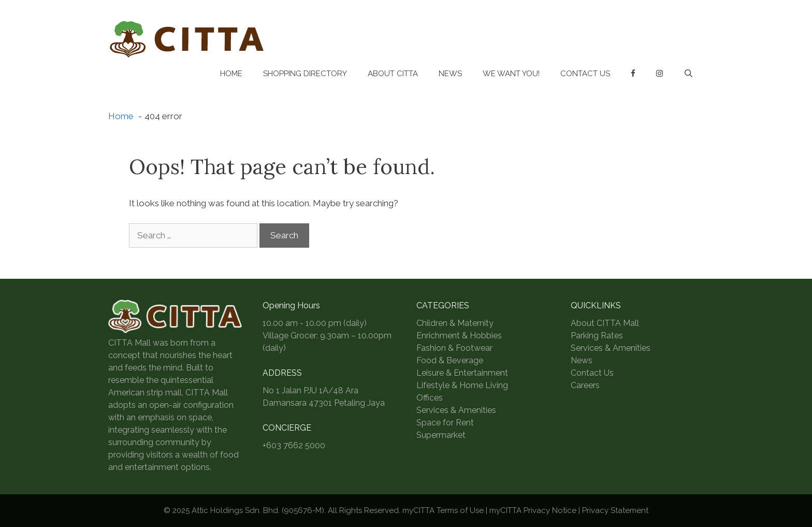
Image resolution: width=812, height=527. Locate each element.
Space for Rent (445, 423)
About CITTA (393, 74)
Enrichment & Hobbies (459, 336)
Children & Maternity (455, 323)
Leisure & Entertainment (462, 373)
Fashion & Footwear (454, 348)
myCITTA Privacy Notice (533, 510)
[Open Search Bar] (688, 74)
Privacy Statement (615, 510)
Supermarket (441, 435)
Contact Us (585, 74)
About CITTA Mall (605, 323)
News (450, 74)
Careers (585, 385)
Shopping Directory (305, 74)
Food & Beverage (450, 360)
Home (231, 74)
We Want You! (511, 74)
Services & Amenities (456, 410)
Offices (430, 398)
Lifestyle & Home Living (462, 385)
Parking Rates (597, 336)
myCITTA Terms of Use (443, 510)
